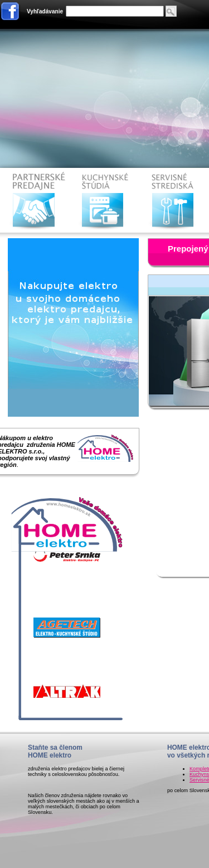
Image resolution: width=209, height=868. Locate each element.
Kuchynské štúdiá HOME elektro (105, 201)
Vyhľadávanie (45, 11)
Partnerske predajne (35, 201)
